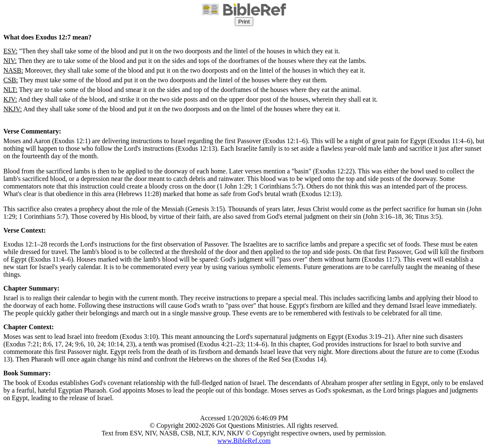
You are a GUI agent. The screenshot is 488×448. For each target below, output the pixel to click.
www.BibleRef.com (244, 441)
